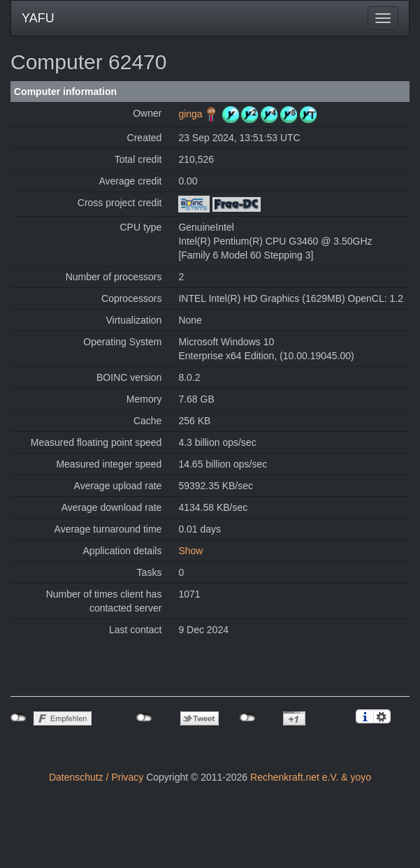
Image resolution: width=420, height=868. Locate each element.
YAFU (38, 18)
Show (190, 551)
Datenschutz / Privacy (96, 777)
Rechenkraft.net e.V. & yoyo (311, 777)
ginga (190, 114)
